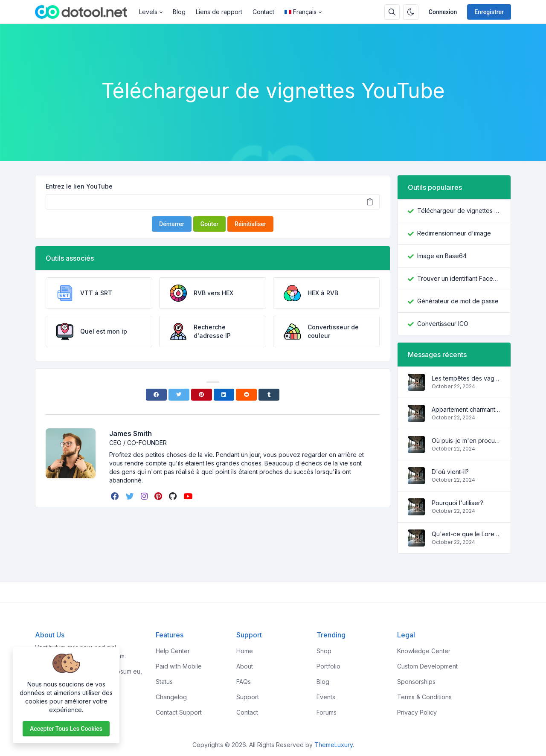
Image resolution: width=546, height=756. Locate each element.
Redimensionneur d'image (454, 233)
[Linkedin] (224, 395)
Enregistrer (489, 12)
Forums (327, 712)
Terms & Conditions (424, 697)
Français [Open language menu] (301, 12)
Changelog (171, 697)
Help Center (173, 651)
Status (164, 682)
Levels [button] (148, 12)
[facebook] (116, 496)
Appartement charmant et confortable (466, 409)
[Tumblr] (269, 395)
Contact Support (179, 712)
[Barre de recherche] (392, 12)
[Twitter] (179, 395)
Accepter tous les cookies (66, 729)
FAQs (244, 682)
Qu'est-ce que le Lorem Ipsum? (466, 534)
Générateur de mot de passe (458, 301)
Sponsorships (416, 682)
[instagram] (145, 496)
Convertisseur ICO (443, 324)
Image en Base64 (442, 256)
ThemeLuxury (334, 745)
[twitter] (131, 496)
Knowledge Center (424, 651)
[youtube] (189, 496)
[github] (174, 496)
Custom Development (427, 666)
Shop (324, 651)
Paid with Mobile (179, 666)
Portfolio (328, 666)
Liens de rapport (219, 12)
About (245, 666)
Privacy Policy (417, 712)
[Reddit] (246, 395)
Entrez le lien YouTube (79, 186)
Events (326, 697)
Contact (263, 12)
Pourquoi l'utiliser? (457, 503)
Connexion (443, 12)
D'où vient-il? (450, 472)
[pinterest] (159, 496)
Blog (179, 12)
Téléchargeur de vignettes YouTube (459, 211)
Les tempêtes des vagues (466, 378)
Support (248, 697)
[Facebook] (156, 395)
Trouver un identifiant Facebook (459, 278)
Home (245, 651)
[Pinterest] (202, 395)
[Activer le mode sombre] (411, 12)
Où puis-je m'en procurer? (466, 441)
